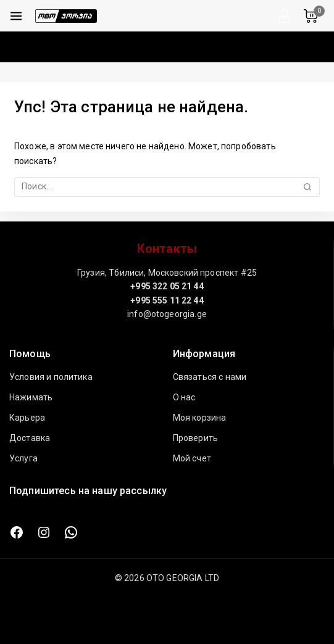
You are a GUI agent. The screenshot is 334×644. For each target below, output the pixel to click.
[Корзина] (314, 16)
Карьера (27, 418)
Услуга (23, 458)
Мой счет (192, 458)
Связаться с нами (210, 377)
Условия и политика (51, 377)
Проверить (195, 438)
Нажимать (31, 397)
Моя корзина (200, 418)
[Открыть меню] (16, 16)
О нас (184, 397)
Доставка (30, 438)
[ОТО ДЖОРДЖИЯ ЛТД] (66, 16)
